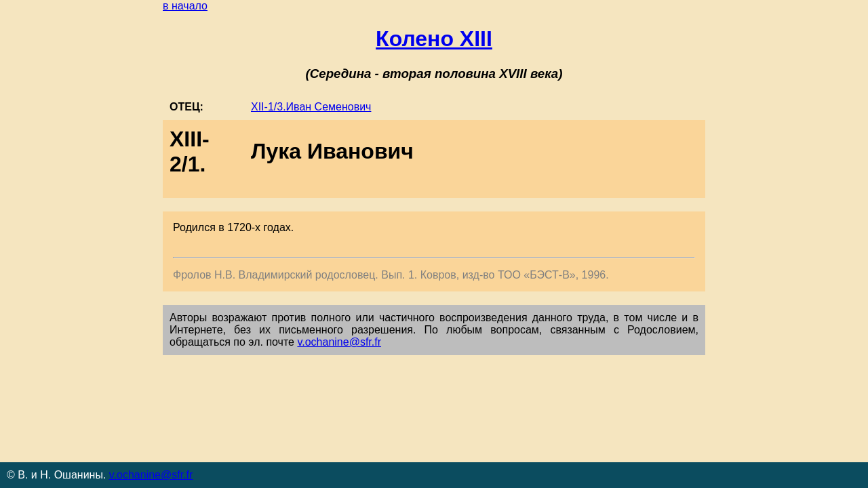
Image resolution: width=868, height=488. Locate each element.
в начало (185, 6)
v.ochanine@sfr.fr (339, 342)
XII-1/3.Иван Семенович (311, 107)
